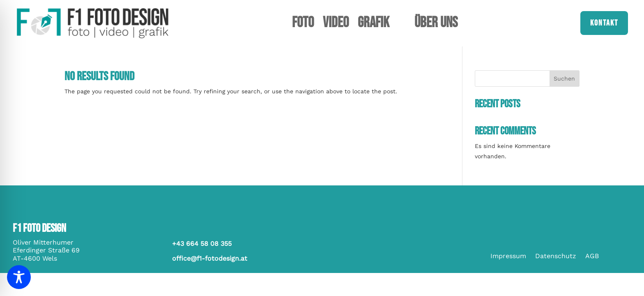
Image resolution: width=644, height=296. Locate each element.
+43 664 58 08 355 (202, 244)
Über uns (436, 25)
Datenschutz (556, 257)
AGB (592, 257)
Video (336, 25)
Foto (303, 25)
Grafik (374, 25)
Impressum (508, 257)
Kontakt (604, 23)
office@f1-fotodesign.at (210, 258)
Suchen (564, 79)
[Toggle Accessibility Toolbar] (19, 277)
